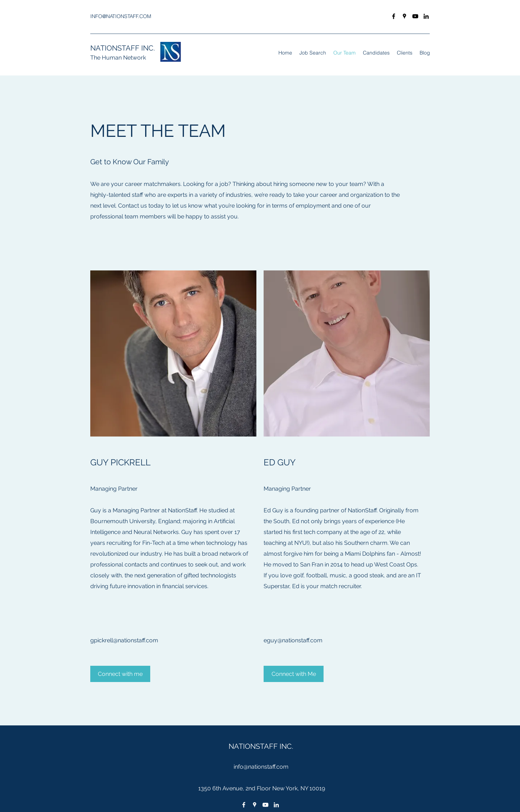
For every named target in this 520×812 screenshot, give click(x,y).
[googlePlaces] (404, 16)
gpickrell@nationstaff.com (124, 640)
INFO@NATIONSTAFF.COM (121, 16)
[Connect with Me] (294, 674)
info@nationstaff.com (261, 767)
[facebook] (394, 16)
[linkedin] (426, 16)
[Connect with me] (120, 674)
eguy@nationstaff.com (293, 640)
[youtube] (415, 16)
